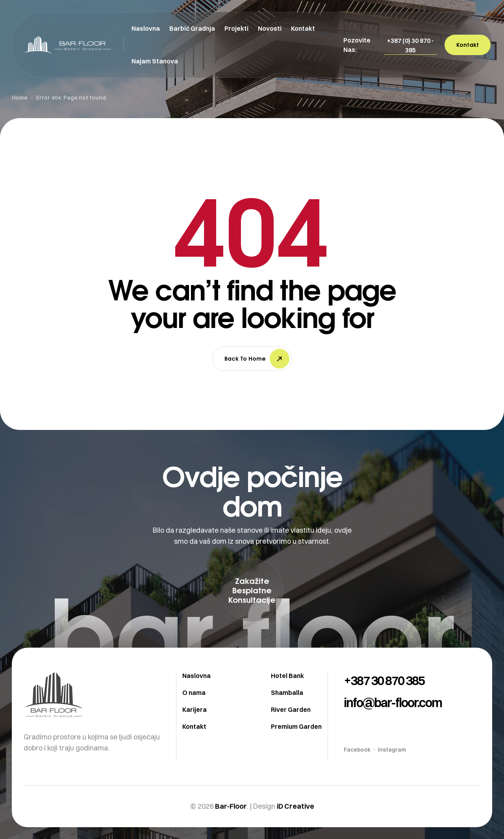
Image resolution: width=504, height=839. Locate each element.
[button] (410, 45)
